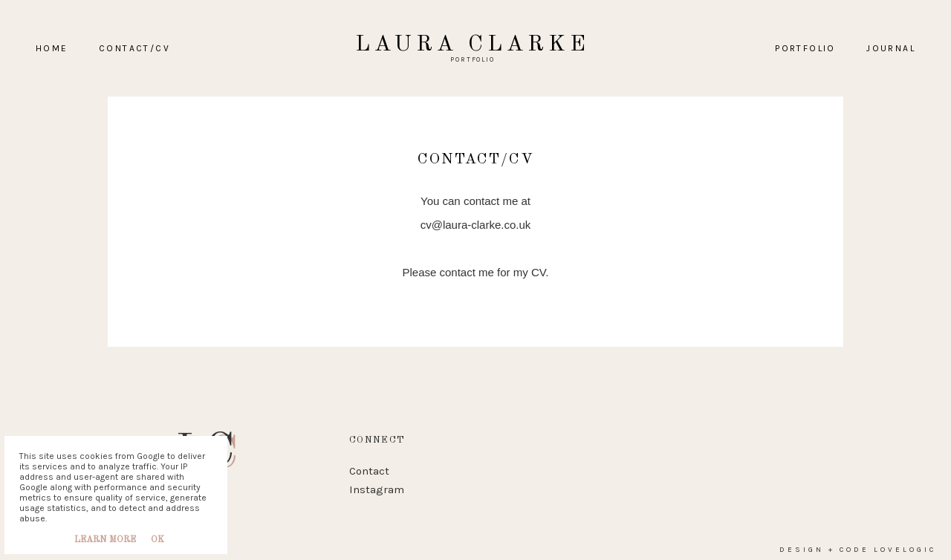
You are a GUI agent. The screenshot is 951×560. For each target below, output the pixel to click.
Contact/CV (134, 48)
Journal (891, 48)
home (52, 48)
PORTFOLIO (805, 48)
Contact (369, 465)
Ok (158, 540)
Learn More (105, 540)
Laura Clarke (473, 45)
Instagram (377, 484)
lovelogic (905, 544)
